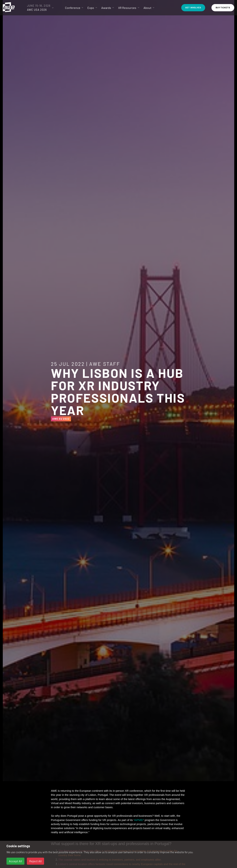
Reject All (35, 861)
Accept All (15, 861)
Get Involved (193, 7)
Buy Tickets (223, 7)
